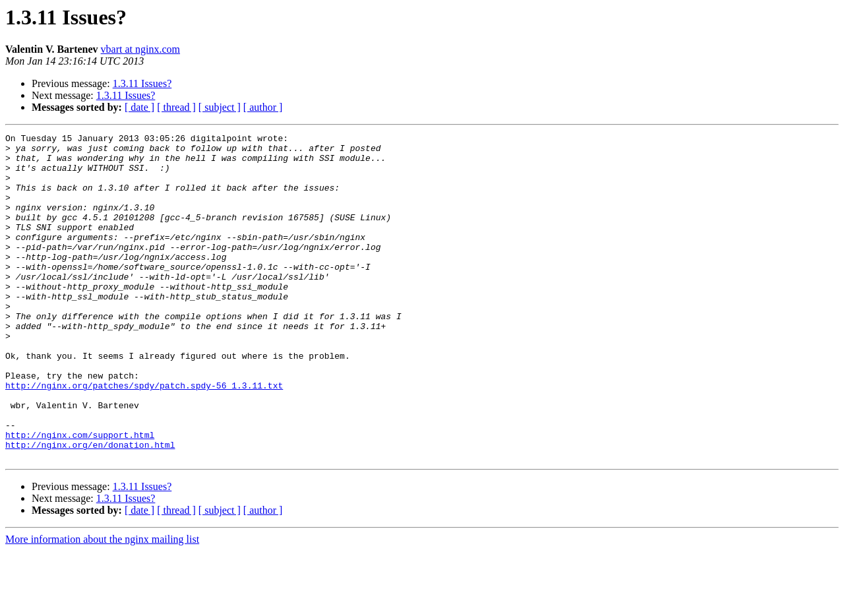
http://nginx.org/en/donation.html (90, 508)
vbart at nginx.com (140, 49)
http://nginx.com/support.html (80, 496)
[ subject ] (220, 107)
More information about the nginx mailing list (102, 604)
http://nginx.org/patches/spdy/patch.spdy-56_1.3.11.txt (144, 437)
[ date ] (139, 107)
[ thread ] (176, 107)
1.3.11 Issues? (142, 83)
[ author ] (263, 107)
